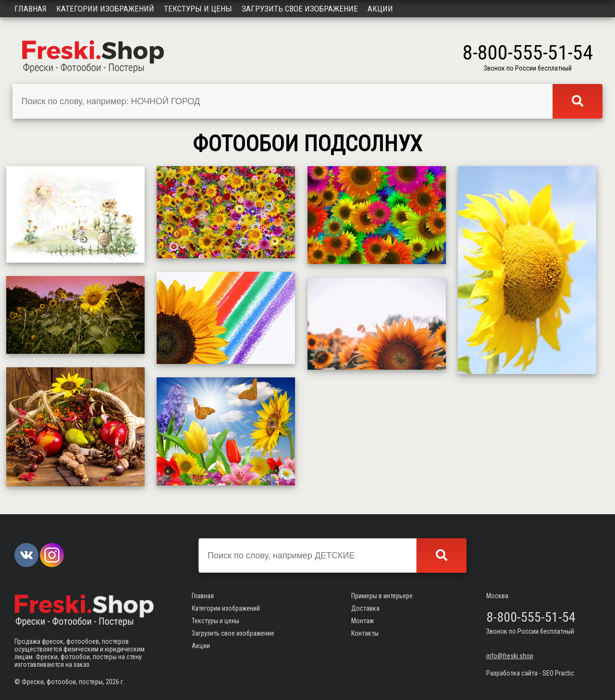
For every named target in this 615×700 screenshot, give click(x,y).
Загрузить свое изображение (300, 9)
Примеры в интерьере (382, 596)
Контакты (365, 633)
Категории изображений (105, 9)
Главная (31, 9)
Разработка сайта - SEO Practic (530, 673)
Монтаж (363, 621)
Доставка (365, 608)
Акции (380, 9)
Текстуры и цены (198, 9)
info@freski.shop (510, 656)
